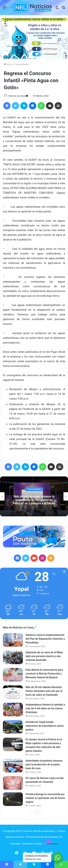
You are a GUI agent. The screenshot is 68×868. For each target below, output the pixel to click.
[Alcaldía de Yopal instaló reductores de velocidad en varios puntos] (13, 727)
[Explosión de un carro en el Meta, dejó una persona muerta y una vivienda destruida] (13, 657)
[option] (34, 496)
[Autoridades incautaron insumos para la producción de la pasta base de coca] (13, 766)
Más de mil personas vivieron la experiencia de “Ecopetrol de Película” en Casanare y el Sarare (34, 500)
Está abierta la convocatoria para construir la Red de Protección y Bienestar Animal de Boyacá (44, 674)
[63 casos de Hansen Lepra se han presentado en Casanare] (13, 783)
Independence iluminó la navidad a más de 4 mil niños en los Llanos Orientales (45, 708)
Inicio (8, 64)
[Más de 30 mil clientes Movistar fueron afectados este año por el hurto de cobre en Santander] (13, 692)
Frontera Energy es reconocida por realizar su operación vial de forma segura (45, 798)
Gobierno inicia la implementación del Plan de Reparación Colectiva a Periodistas (45, 639)
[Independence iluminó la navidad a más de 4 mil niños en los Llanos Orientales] (13, 710)
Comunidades (22, 64)
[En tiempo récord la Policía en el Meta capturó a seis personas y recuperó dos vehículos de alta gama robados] (13, 744)
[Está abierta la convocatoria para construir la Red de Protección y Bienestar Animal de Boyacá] (13, 675)
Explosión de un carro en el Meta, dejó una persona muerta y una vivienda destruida (44, 656)
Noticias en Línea (17, 96)
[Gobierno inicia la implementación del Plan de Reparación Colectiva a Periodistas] (13, 640)
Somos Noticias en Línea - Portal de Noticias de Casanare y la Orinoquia (36, 837)
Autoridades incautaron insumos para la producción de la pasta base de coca (44, 764)
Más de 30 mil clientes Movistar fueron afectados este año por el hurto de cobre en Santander (44, 691)
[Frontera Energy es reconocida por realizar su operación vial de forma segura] (13, 799)
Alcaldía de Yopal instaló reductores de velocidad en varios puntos (45, 726)
